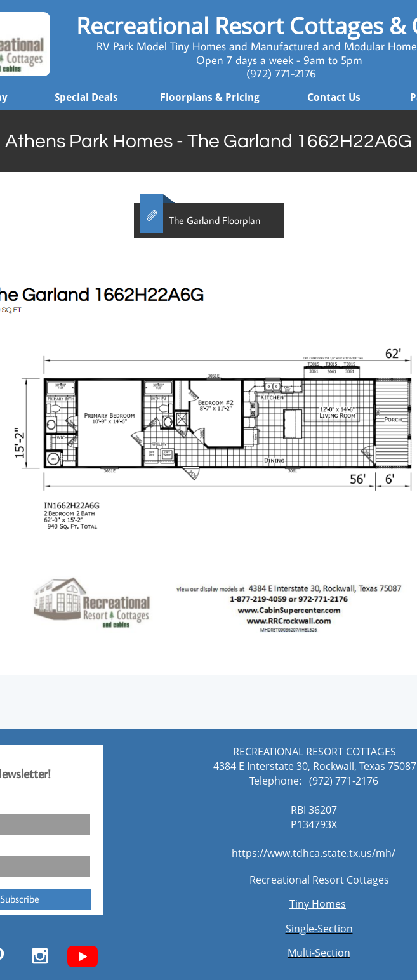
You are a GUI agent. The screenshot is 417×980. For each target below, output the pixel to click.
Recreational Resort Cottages (319, 880)
